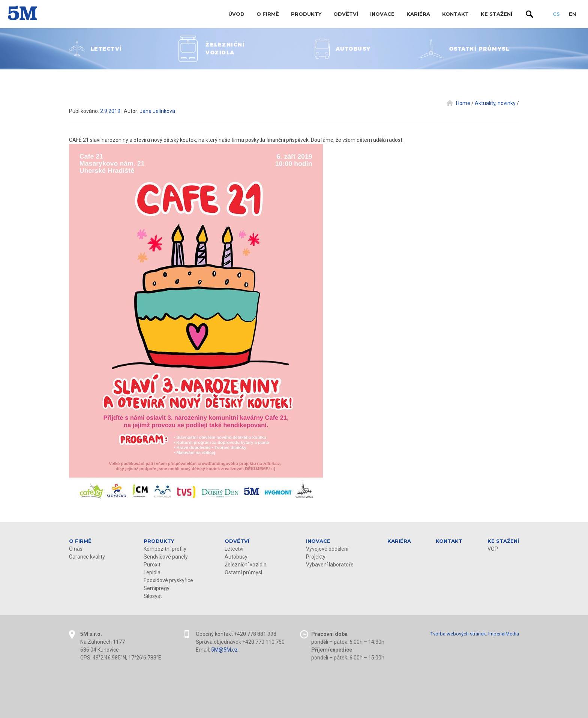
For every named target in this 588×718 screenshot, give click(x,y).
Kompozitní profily (165, 549)
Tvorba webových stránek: (459, 634)
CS (556, 14)
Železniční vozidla (246, 565)
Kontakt (455, 14)
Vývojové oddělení (327, 549)
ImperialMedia (504, 634)
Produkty (306, 14)
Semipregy (157, 588)
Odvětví (346, 14)
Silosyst (153, 596)
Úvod (236, 14)
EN (572, 14)
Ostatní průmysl (243, 572)
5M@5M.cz (224, 650)
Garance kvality (87, 557)
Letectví (234, 549)
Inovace (382, 14)
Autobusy (236, 557)
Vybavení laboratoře (330, 565)
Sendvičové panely (166, 557)
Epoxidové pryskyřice (168, 580)
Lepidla (152, 572)
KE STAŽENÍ (496, 14)
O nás (76, 549)
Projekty (316, 557)
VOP (493, 549)
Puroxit (152, 565)
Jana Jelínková (157, 111)
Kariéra (418, 14)
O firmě (268, 14)
